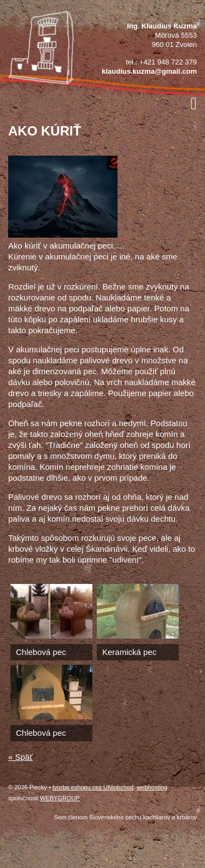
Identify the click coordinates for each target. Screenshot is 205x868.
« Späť (20, 757)
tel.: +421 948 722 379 (161, 62)
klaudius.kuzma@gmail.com (149, 71)
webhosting (152, 787)
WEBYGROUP (60, 798)
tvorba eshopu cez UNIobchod (93, 787)
